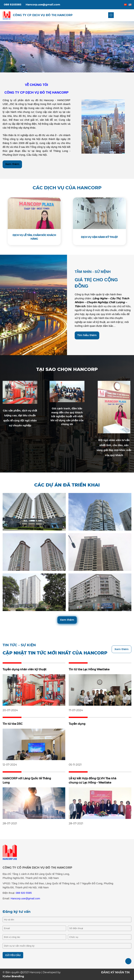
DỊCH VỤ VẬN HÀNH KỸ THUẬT (99, 237)
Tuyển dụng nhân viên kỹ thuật (25, 669)
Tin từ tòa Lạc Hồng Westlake (89, 669)
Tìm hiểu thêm (87, 335)
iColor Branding (13, 976)
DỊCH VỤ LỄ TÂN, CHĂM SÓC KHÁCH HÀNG (34, 237)
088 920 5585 (24, 893)
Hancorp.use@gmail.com (43, 4)
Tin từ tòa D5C (13, 724)
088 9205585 (13, 4)
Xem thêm (12, 164)
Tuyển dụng (77, 724)
